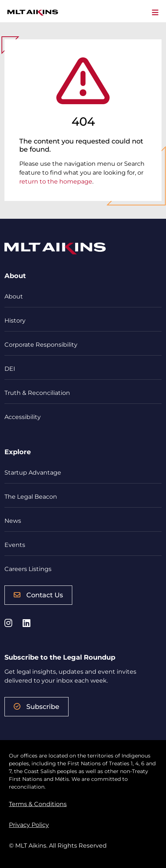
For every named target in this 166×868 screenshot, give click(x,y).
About (14, 296)
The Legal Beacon (31, 497)
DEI (10, 369)
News (13, 521)
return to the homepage (56, 181)
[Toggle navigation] (155, 13)
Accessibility (23, 417)
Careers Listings (28, 569)
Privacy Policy (29, 825)
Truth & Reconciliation (37, 393)
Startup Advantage (33, 473)
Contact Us (38, 595)
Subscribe (36, 707)
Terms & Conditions (38, 804)
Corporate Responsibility (41, 345)
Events (15, 545)
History (15, 321)
